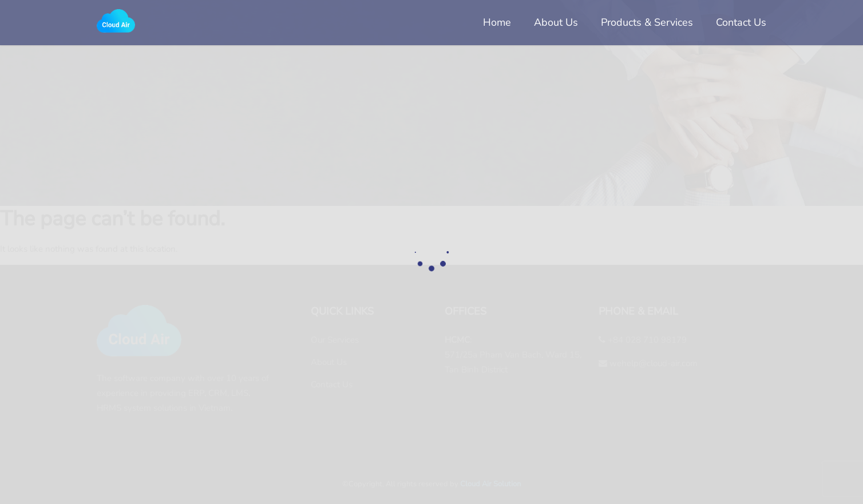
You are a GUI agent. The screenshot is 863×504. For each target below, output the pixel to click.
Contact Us (741, 22)
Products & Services (647, 22)
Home (497, 22)
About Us (556, 22)
